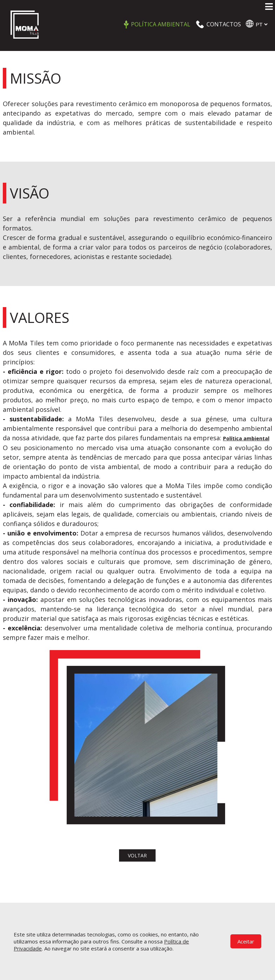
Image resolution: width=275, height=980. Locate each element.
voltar (137, 855)
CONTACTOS (224, 24)
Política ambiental (161, 24)
